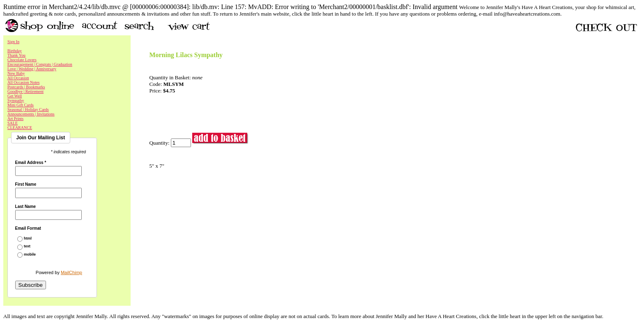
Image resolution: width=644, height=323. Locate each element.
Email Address (31, 163)
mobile (30, 255)
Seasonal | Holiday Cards (28, 110)
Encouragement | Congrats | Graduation (40, 64)
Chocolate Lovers (22, 60)
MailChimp (71, 272)
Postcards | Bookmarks (26, 87)
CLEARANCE (20, 128)
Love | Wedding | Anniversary (32, 69)
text (27, 246)
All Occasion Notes (23, 82)
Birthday (15, 51)
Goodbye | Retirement (25, 91)
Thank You (16, 55)
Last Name (26, 207)
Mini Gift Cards (21, 105)
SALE (13, 123)
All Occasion (18, 78)
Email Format (28, 228)
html (28, 239)
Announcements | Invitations (31, 114)
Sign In (13, 42)
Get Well (15, 96)
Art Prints (15, 119)
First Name (26, 185)
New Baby (16, 73)
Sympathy (16, 100)
